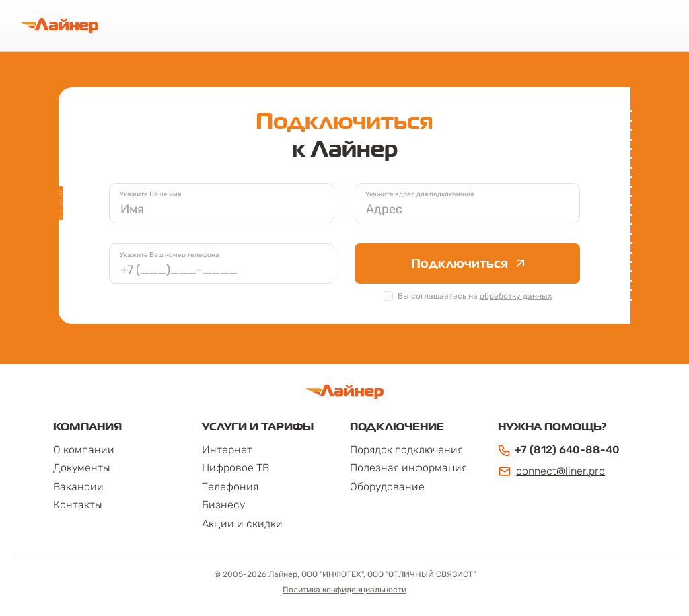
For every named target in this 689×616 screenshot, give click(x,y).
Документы (82, 468)
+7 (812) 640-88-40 (559, 450)
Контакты (78, 505)
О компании (84, 450)
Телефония (230, 487)
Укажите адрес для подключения (420, 194)
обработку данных (516, 296)
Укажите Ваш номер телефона (170, 255)
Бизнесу (223, 505)
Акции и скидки (242, 524)
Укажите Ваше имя (150, 194)
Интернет (227, 450)
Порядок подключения (406, 450)
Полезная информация (408, 468)
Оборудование (387, 487)
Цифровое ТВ (235, 468)
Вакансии (78, 487)
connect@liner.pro (551, 471)
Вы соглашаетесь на (475, 296)
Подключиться (468, 263)
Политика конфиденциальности (344, 590)
